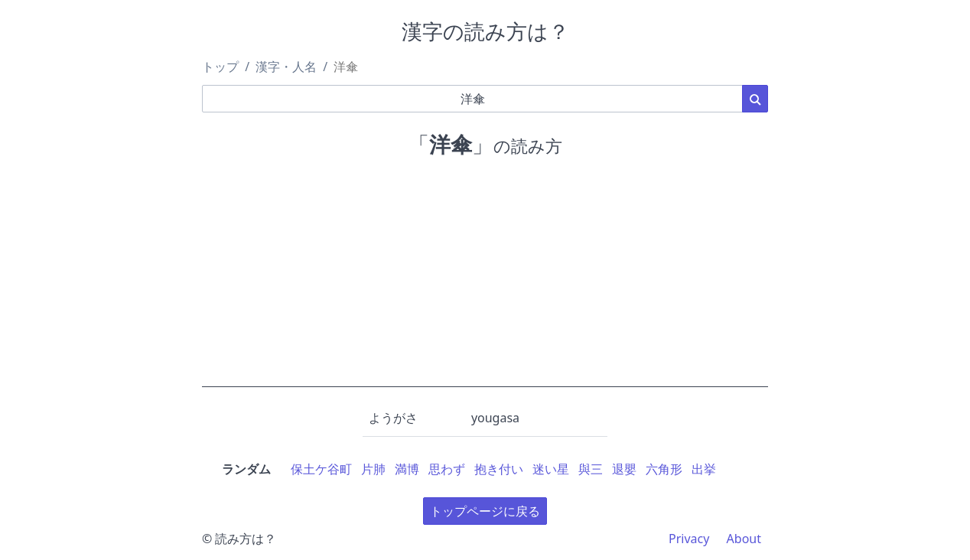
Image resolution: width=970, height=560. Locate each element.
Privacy (689, 539)
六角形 (664, 469)
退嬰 (624, 469)
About (744, 539)
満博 (407, 469)
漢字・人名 (286, 67)
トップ (220, 67)
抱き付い (499, 469)
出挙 (704, 469)
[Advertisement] (485, 280)
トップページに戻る (485, 511)
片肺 (373, 469)
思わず (447, 469)
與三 (591, 469)
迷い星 (551, 469)
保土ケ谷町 (321, 469)
